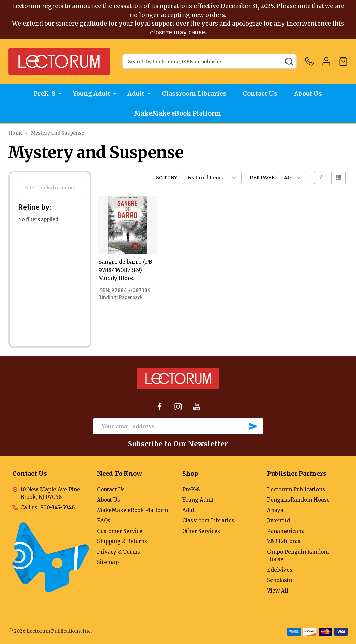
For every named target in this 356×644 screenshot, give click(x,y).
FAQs (104, 520)
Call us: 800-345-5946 (48, 508)
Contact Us (261, 94)
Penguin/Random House (298, 500)
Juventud (278, 520)
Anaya (275, 510)
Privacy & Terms (119, 552)
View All (278, 591)
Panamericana (286, 531)
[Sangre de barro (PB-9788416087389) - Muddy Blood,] (127, 225)
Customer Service (120, 531)
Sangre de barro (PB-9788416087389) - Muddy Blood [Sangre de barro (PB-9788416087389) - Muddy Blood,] (127, 270)
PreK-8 (44, 94)
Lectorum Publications (296, 489)
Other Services (201, 531)
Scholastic (280, 580)
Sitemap (108, 562)
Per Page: (263, 178)
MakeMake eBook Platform (178, 114)
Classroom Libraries (194, 94)
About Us (310, 94)
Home (16, 133)
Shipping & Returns (122, 541)
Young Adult (91, 94)
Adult (136, 94)
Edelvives (280, 570)
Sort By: (167, 178)
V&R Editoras (284, 541)
